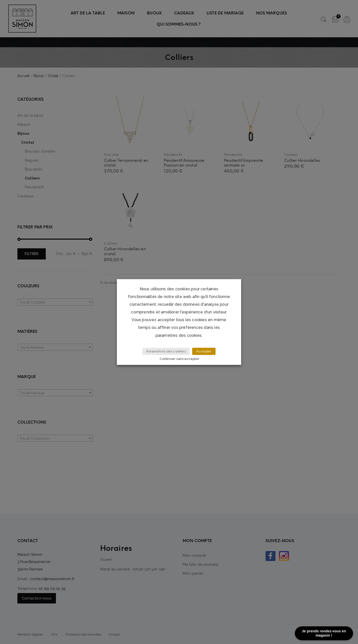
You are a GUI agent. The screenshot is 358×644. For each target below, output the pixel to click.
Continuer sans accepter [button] (180, 359)
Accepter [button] (204, 352)
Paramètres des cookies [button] (166, 352)
